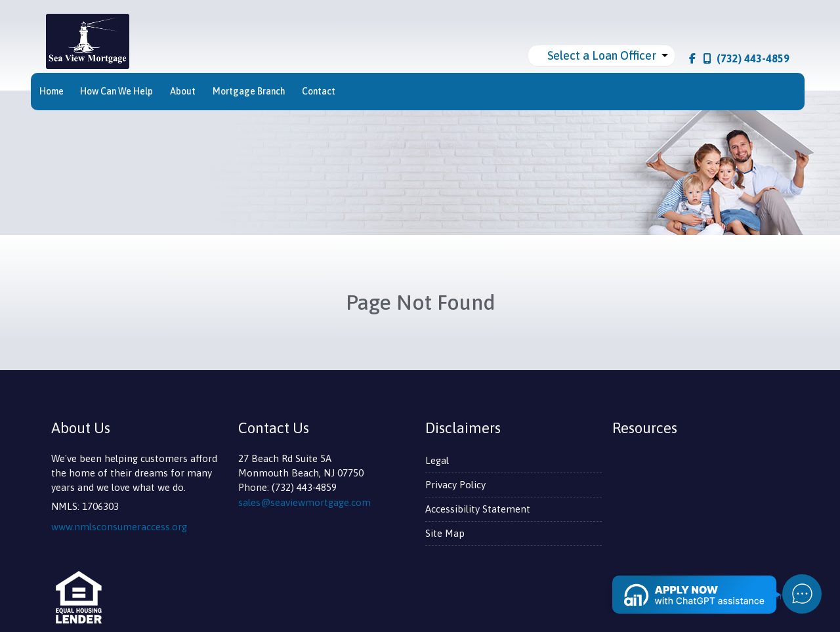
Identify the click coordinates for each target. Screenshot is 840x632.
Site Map (445, 533)
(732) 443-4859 (746, 58)
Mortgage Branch (249, 91)
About (183, 91)
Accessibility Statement (478, 509)
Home (52, 91)
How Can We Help (116, 91)
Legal (437, 460)
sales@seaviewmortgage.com (304, 502)
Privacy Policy (455, 485)
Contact (319, 91)
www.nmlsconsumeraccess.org (119, 527)
